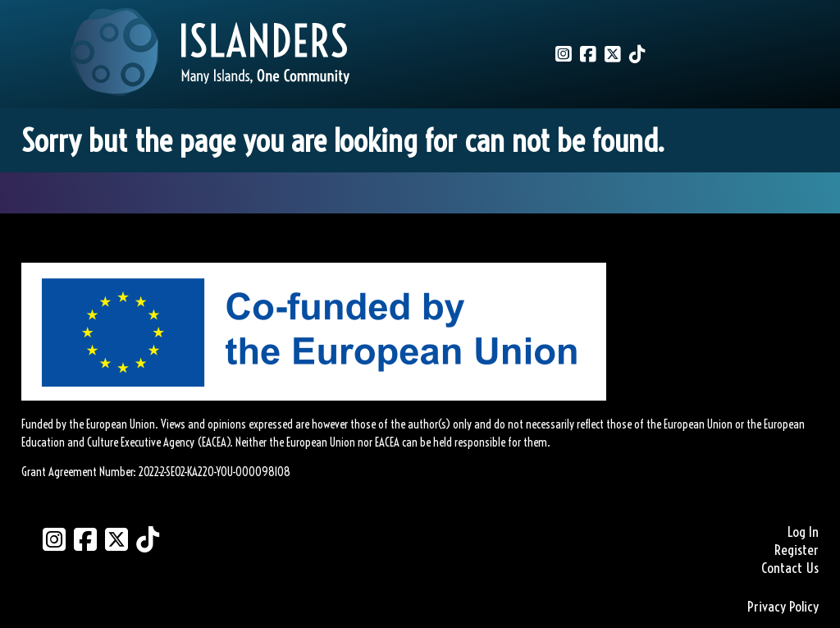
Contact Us (790, 568)
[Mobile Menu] (30, 38)
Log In (803, 532)
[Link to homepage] (210, 54)
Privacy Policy (783, 607)
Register (797, 550)
